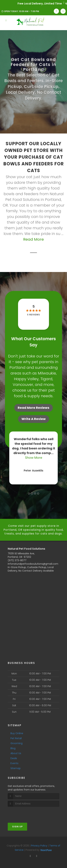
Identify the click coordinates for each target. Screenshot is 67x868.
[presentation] (26, 813)
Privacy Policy (39, 846)
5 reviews (33, 315)
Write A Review (34, 419)
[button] (29, 494)
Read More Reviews (33, 408)
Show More (34, 458)
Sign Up (17, 827)
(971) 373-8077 (17, 560)
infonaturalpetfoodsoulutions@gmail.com (33, 564)
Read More (33, 239)
